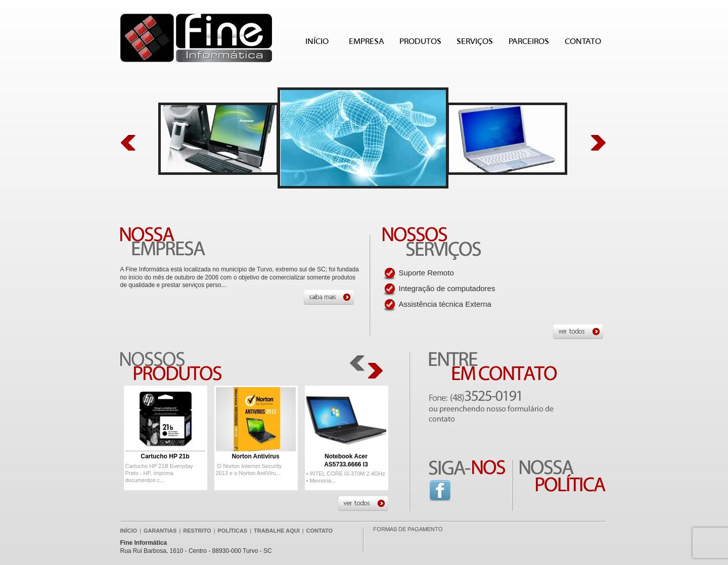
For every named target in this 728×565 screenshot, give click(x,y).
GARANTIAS (160, 531)
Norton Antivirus (255, 456)
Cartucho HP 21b (165, 456)
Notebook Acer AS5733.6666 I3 (346, 460)
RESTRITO (197, 531)
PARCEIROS (529, 41)
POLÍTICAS (233, 531)
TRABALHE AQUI (277, 531)
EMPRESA (367, 41)
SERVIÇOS (475, 41)
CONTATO (583, 41)
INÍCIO (317, 41)
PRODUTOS (421, 43)
